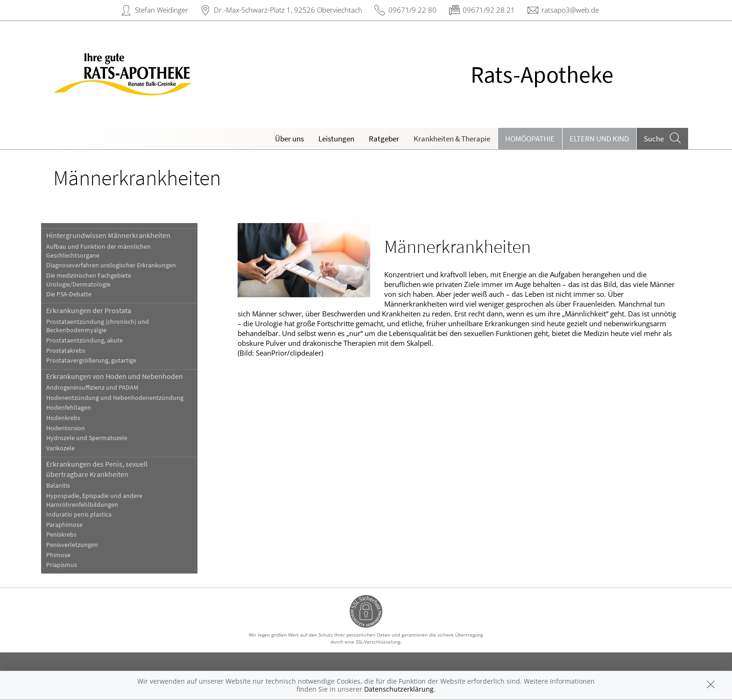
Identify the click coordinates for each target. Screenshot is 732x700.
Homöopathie (530, 139)
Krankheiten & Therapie (452, 139)
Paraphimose (73, 525)
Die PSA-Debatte (78, 294)
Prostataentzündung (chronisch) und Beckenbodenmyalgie (106, 326)
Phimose (67, 555)
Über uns (289, 139)
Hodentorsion (74, 428)
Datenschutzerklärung (399, 689)
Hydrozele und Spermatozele (96, 438)
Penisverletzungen (81, 545)
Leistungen (336, 139)
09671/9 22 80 (412, 10)
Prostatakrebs (75, 351)
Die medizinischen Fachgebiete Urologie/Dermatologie (98, 280)
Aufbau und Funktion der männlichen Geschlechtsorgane (107, 251)
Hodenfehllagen (77, 408)
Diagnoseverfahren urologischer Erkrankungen (120, 265)
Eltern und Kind (599, 139)
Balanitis (67, 486)
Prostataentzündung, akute (93, 340)
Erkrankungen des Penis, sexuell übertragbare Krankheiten (106, 469)
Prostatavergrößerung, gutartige (100, 360)
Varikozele (69, 448)
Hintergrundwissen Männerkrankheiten (117, 235)
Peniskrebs (70, 535)
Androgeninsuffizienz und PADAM (101, 388)
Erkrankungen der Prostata (98, 310)
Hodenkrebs (72, 418)
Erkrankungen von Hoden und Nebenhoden (123, 376)
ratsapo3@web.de (570, 10)
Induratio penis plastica (88, 514)
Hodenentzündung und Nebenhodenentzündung (124, 398)
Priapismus (70, 565)
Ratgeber (384, 139)
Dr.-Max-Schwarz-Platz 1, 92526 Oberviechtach (288, 10)
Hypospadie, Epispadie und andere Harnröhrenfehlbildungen (103, 500)
